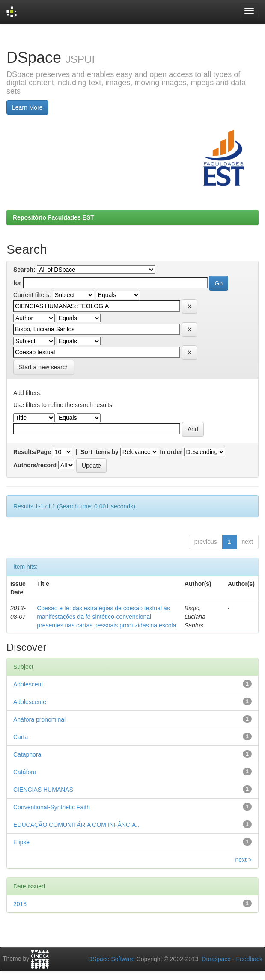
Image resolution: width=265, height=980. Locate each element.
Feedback (249, 959)
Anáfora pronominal (39, 719)
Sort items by (100, 452)
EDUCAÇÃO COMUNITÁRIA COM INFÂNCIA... (77, 825)
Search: (24, 270)
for (17, 283)
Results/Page (32, 452)
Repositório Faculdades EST (54, 217)
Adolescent (28, 684)
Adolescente (30, 702)
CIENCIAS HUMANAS (43, 790)
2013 (20, 904)
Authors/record (35, 465)
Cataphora (27, 754)
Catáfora (25, 772)
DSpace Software (112, 959)
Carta (21, 737)
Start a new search (44, 367)
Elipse (21, 842)
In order (171, 452)
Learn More (27, 107)
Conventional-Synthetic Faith (52, 807)
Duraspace (216, 959)
